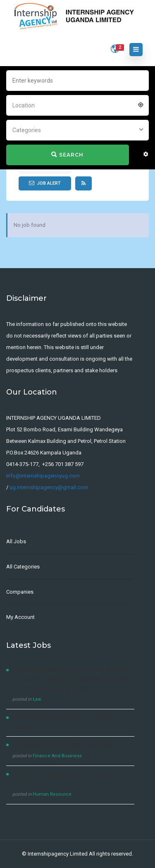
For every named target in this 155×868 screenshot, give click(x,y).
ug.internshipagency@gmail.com (49, 487)
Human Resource (52, 794)
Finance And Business (57, 756)
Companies (20, 592)
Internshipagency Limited (58, 854)
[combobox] (77, 105)
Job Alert (45, 183)
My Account (20, 617)
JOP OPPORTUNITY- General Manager (61, 745)
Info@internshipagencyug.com (43, 476)
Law (37, 699)
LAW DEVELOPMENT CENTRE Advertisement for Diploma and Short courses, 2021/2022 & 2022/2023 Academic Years (72, 679)
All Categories (23, 567)
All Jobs (16, 541)
